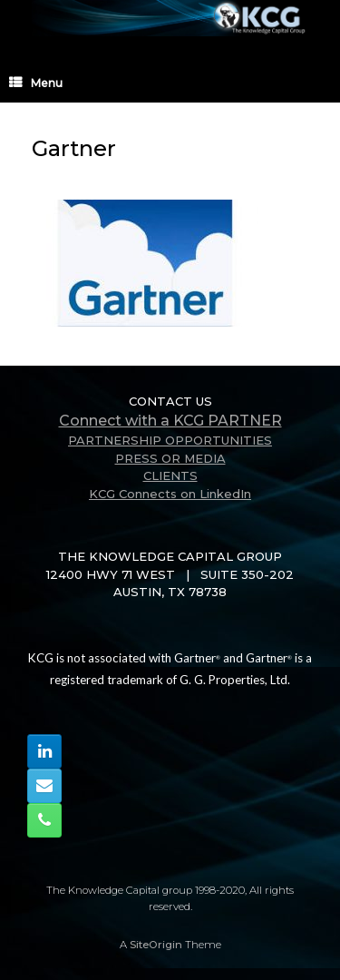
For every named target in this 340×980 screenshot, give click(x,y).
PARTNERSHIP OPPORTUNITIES (170, 440)
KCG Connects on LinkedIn (170, 494)
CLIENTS (170, 475)
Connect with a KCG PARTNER (170, 421)
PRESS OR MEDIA (170, 458)
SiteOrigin (156, 945)
